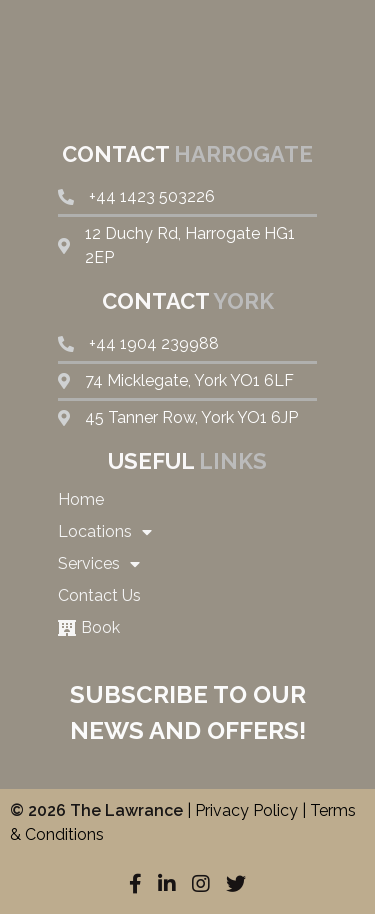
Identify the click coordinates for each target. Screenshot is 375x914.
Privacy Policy (246, 810)
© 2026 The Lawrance (96, 810)
